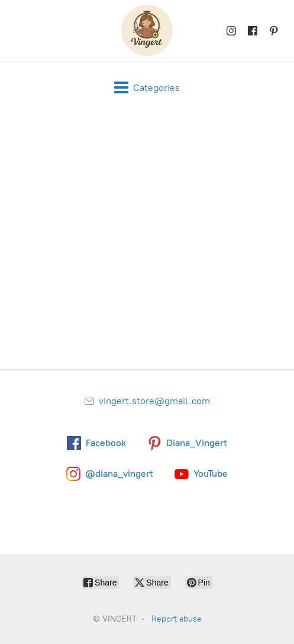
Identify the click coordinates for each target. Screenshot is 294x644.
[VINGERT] (147, 30)
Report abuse (177, 619)
